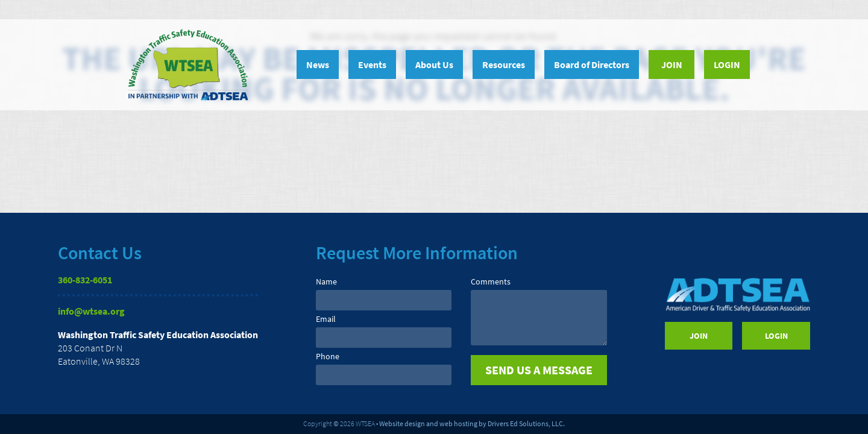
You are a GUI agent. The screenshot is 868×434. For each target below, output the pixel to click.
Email (326, 319)
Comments (491, 281)
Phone (328, 356)
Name (326, 281)
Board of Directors (592, 64)
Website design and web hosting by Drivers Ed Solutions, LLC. (472, 423)
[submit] (539, 370)
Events (372, 64)
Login (727, 64)
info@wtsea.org (91, 311)
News (318, 64)
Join (672, 64)
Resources (504, 64)
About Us (434, 64)
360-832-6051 (85, 280)
